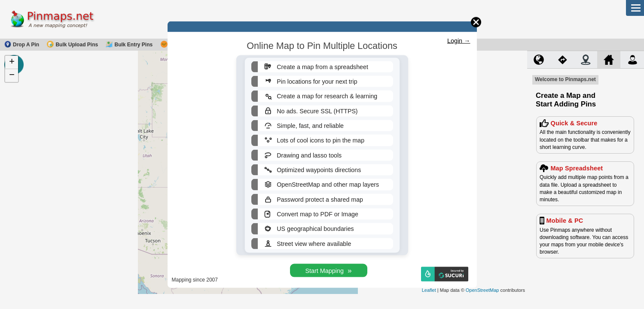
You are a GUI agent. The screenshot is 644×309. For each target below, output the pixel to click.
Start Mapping (328, 271)
